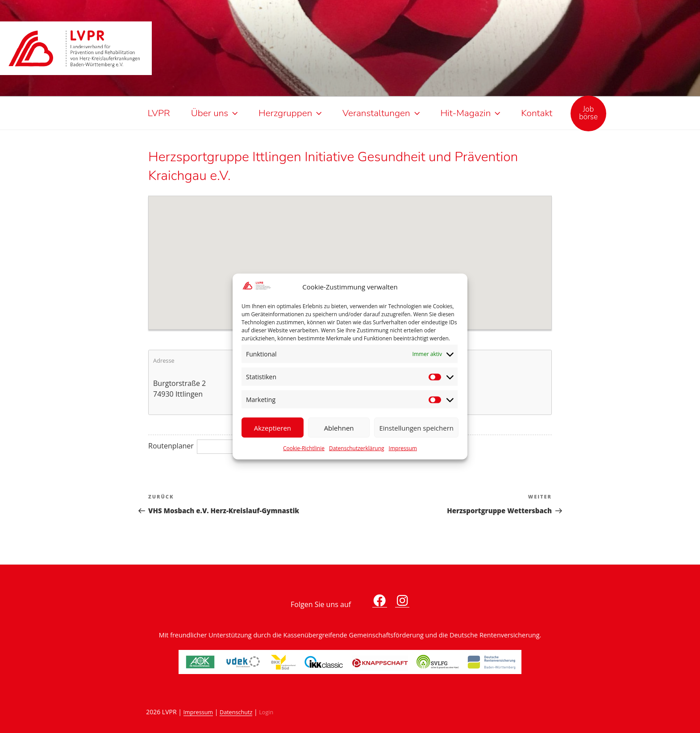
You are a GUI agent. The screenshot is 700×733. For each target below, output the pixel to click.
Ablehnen (339, 427)
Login (266, 712)
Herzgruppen (291, 113)
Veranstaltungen (382, 113)
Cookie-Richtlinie (304, 448)
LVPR (159, 113)
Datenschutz (236, 712)
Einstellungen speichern (416, 427)
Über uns (215, 113)
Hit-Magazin (471, 113)
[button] (350, 257)
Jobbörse (588, 113)
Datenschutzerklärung (357, 448)
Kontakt (537, 113)
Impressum (403, 448)
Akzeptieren (273, 427)
